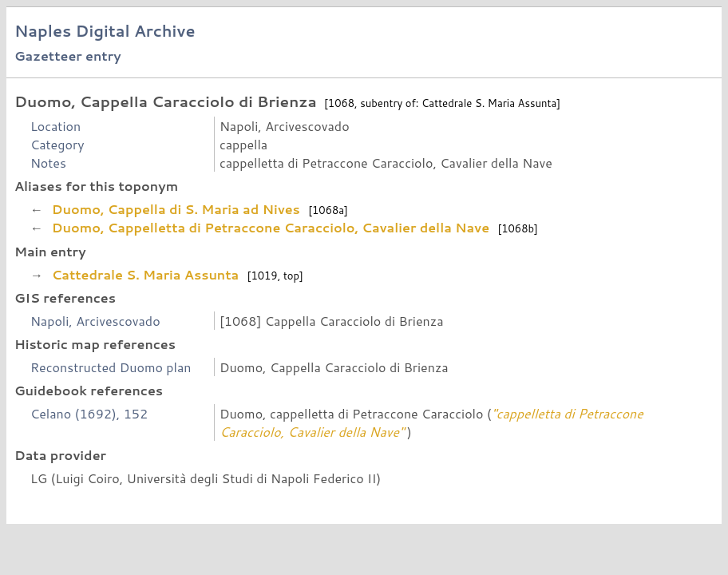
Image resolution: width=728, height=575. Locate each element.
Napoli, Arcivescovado (95, 321)
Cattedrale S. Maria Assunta (145, 274)
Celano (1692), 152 (89, 413)
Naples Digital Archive (105, 31)
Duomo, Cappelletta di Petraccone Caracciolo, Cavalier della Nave (270, 227)
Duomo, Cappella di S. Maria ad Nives (176, 209)
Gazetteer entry (68, 56)
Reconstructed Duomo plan (111, 367)
